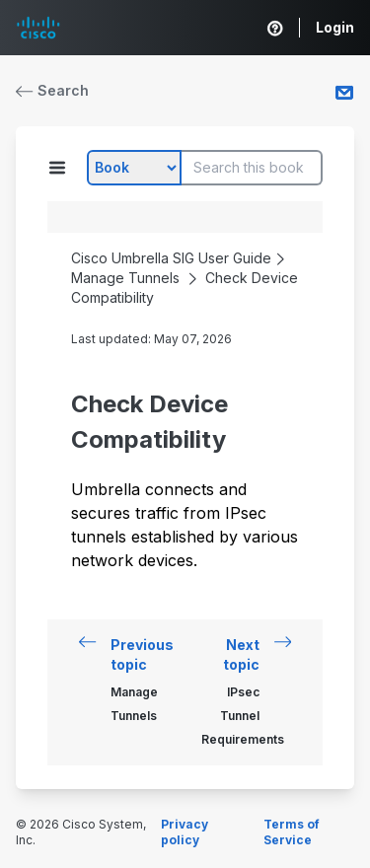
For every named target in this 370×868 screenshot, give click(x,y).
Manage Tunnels (125, 278)
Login (335, 27)
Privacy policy (185, 832)
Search (52, 90)
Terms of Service (292, 832)
